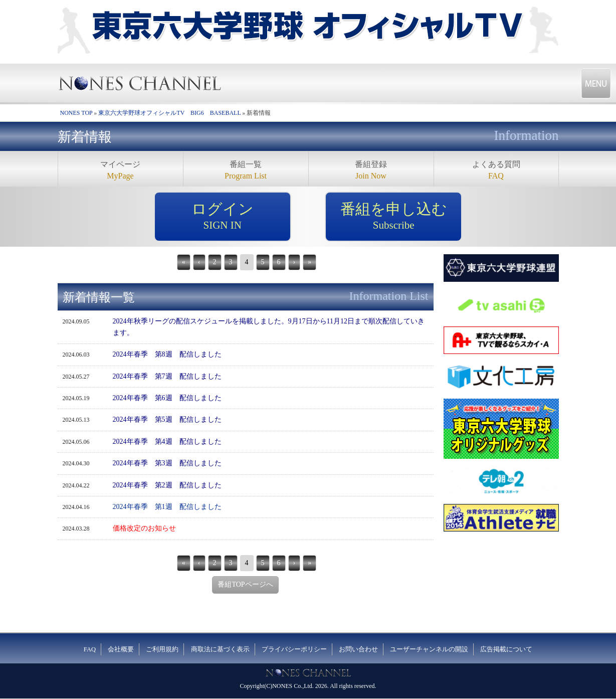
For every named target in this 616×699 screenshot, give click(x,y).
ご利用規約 (162, 649)
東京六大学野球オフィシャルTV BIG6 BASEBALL (169, 113)
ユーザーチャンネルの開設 (429, 649)
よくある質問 (496, 171)
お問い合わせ (358, 649)
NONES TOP (76, 113)
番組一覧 (246, 171)
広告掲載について (506, 649)
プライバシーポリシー (294, 649)
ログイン (223, 217)
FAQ (90, 649)
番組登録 (371, 171)
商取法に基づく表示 (220, 649)
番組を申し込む (393, 217)
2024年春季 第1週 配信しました (167, 507)
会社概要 (121, 649)
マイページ (121, 171)
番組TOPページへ (245, 584)
